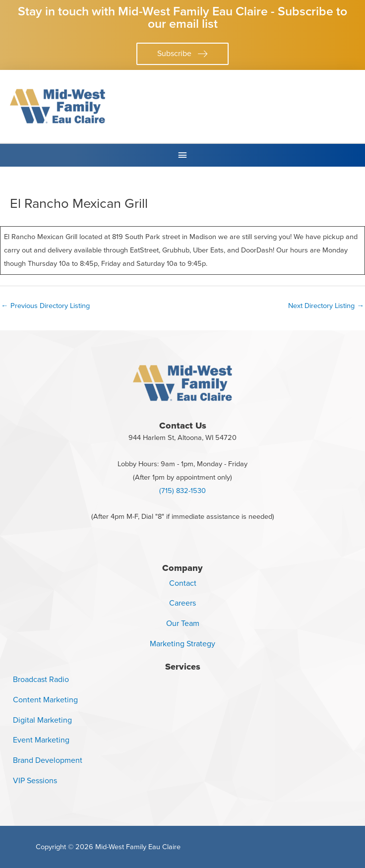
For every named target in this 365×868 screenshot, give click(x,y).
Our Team (183, 623)
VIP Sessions (35, 780)
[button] (182, 54)
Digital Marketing (42, 720)
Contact (183, 583)
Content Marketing (45, 700)
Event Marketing (41, 740)
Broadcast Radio (41, 679)
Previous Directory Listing (45, 306)
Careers (182, 603)
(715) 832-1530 (182, 491)
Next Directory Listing (326, 306)
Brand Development (48, 760)
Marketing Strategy (182, 644)
